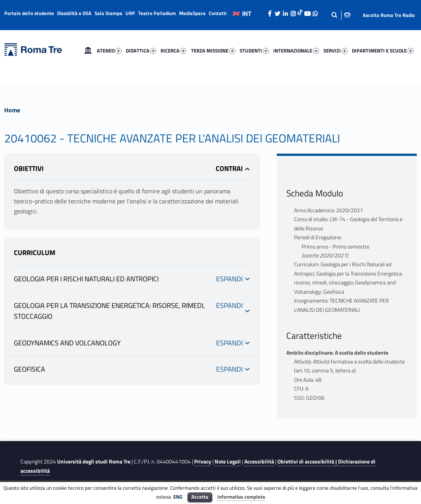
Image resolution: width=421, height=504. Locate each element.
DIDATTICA (141, 51)
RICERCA (173, 51)
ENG (178, 497)
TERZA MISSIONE (213, 51)
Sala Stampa (108, 13)
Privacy (203, 462)
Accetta (200, 497)
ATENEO (109, 51)
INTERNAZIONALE (296, 51)
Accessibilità (259, 462)
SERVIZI (336, 51)
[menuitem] (88, 51)
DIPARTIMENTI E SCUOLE (383, 51)
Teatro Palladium (157, 13)
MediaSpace (192, 13)
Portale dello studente (29, 13)
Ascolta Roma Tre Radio (389, 15)
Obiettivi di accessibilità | (308, 462)
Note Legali (228, 462)
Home (88, 51)
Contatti (218, 13)
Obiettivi (29, 168)
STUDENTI (254, 51)
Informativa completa (241, 497)
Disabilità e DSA (74, 13)
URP (130, 13)
